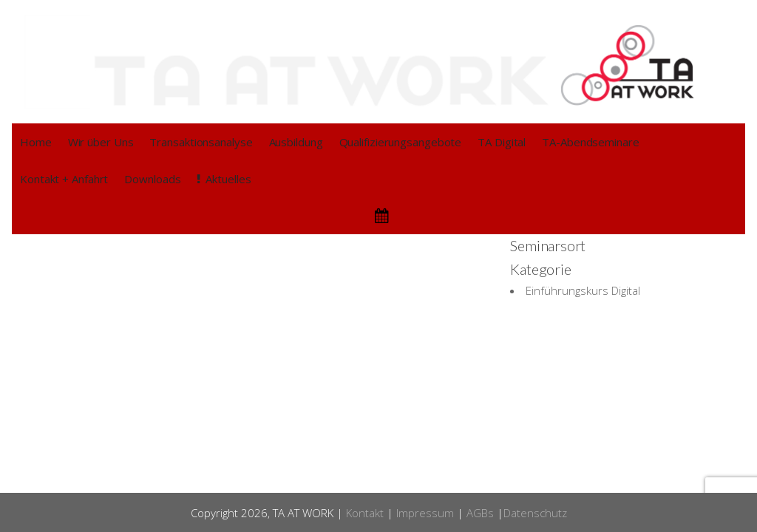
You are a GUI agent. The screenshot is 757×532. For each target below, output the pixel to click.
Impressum (425, 513)
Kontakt (365, 513)
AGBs (480, 513)
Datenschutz (535, 513)
